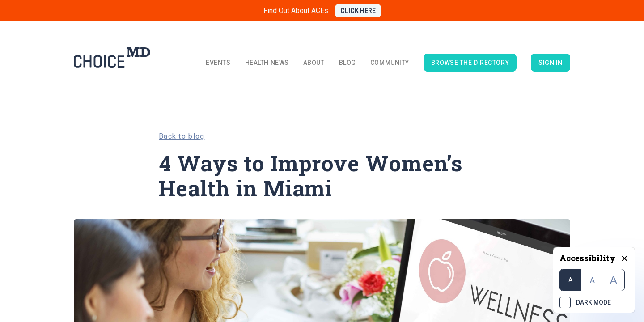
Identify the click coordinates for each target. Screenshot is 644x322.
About (314, 63)
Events (218, 63)
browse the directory (470, 63)
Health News (267, 63)
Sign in (551, 63)
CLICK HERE (358, 11)
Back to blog (182, 136)
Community (390, 63)
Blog (347, 63)
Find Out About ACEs (296, 11)
